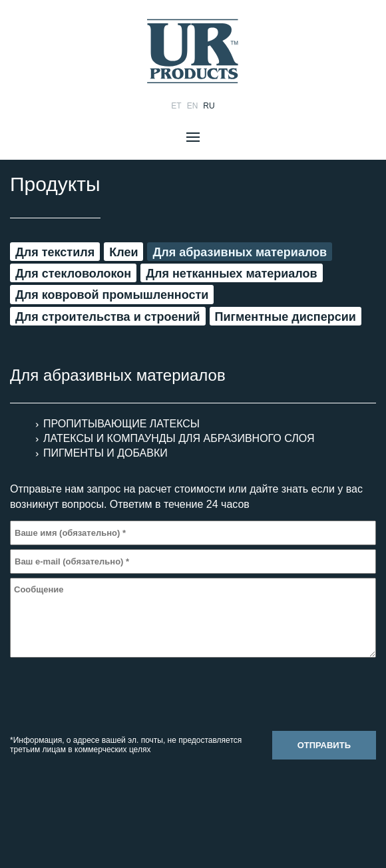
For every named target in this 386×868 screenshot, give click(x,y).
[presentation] (111, 696)
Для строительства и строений (108, 317)
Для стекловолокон (73, 274)
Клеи (123, 252)
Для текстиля (55, 252)
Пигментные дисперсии (286, 317)
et (176, 106)
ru (209, 106)
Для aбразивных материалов (240, 252)
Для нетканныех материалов (231, 274)
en (193, 106)
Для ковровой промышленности (112, 295)
